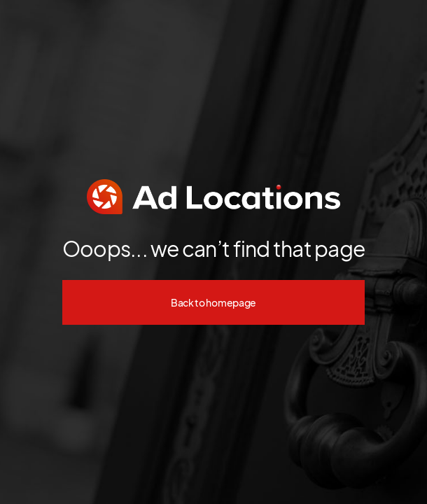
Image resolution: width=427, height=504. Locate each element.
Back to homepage (213, 302)
